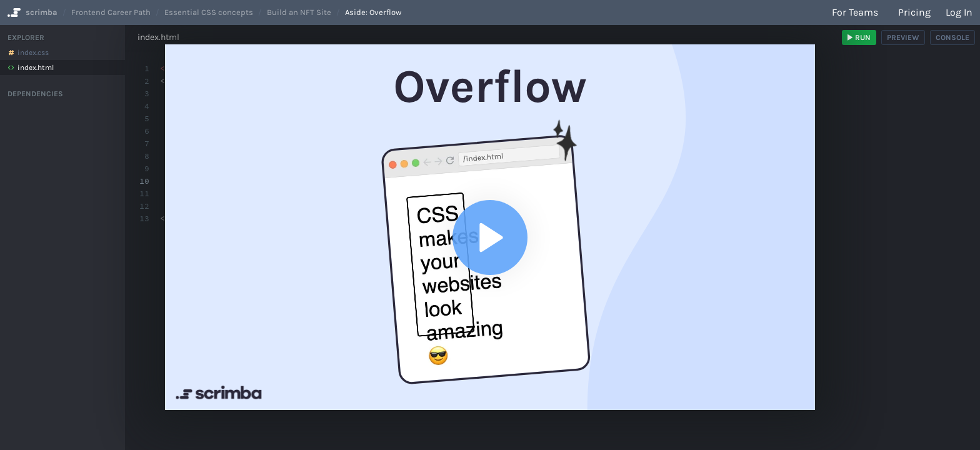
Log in (959, 12)
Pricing (914, 12)
